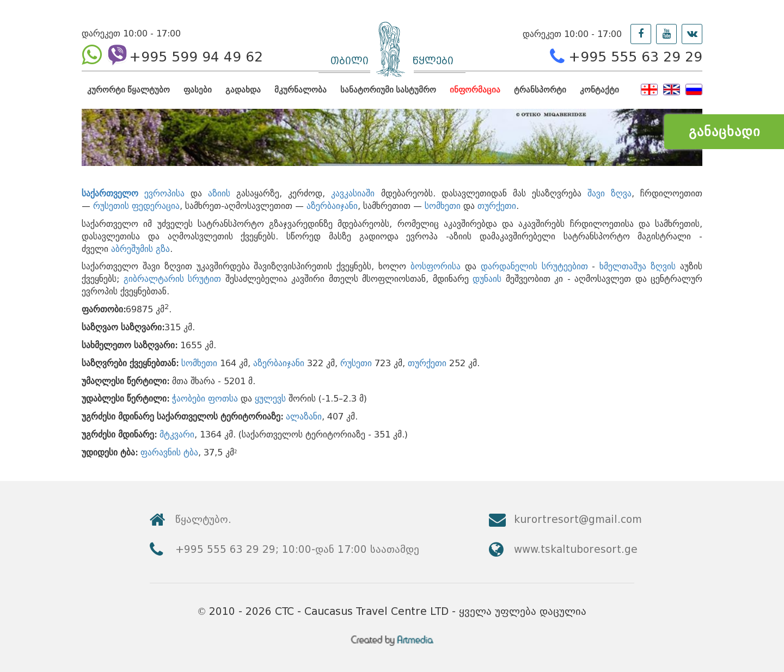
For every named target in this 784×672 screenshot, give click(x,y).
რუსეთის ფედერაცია (136, 206)
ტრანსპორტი (540, 90)
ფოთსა (223, 399)
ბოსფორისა (436, 266)
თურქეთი (497, 206)
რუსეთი (356, 363)
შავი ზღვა (610, 193)
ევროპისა (164, 193)
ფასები (198, 90)
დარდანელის (509, 266)
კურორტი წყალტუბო (128, 90)
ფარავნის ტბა (169, 452)
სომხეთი (443, 206)
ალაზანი (304, 417)
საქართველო (110, 193)
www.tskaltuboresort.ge (576, 549)
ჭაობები (189, 399)
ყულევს (270, 399)
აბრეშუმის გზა (140, 249)
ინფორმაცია (475, 90)
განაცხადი (724, 131)
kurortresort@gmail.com (578, 519)
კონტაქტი (599, 90)
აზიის (219, 193)
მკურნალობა (301, 90)
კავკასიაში (353, 193)
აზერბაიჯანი (332, 206)
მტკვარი (177, 434)
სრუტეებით (565, 266)
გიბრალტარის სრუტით (173, 279)
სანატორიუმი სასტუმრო (388, 90)
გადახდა (243, 90)
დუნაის (487, 279)
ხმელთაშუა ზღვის (638, 266)
